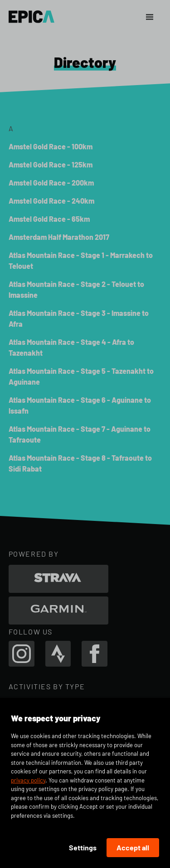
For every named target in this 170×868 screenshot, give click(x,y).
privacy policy (28, 780)
